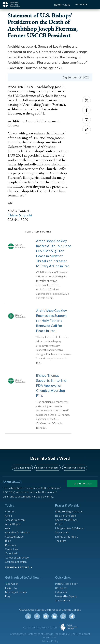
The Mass (61, 543)
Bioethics (10, 547)
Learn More (82, 485)
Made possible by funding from (40, 629)
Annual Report (13, 526)
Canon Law (11, 551)
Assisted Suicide (14, 538)
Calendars (61, 594)
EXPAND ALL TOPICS (17, 569)
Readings (81, 5)
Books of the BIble (66, 517)
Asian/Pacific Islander (17, 534)
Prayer (59, 526)
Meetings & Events (16, 594)
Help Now (11, 589)
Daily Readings (22, 469)
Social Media (62, 602)
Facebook (87, 110)
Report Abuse (61, 5)
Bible (8, 543)
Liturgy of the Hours (67, 538)
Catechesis (11, 555)
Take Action (12, 585)
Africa (8, 517)
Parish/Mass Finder (66, 585)
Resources (61, 589)
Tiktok (87, 129)
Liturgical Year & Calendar (70, 530)
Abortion (10, 513)
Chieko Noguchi (20, 215)
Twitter (87, 100)
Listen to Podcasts (47, 469)
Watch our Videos (75, 469)
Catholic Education (16, 563)
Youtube (46, 618)
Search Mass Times (66, 522)
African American (15, 522)
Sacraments (62, 534)
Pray (8, 598)
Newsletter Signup (66, 598)
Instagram (87, 120)
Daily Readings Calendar (69, 513)
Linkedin (54, 618)
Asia (7, 530)
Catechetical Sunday (17, 559)
